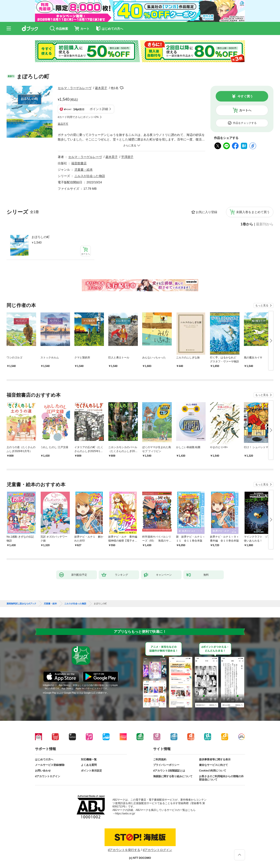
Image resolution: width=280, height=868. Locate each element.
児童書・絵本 (84, 170)
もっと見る (262, 305)
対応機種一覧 (89, 759)
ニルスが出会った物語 (90, 176)
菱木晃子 (101, 88)
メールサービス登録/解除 (50, 765)
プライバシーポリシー (166, 765)
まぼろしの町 (40, 237)
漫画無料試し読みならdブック (21, 604)
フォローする (122, 88)
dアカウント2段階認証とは (169, 771)
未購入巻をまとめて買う (253, 212)
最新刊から (265, 224)
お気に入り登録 (206, 212)
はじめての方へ (44, 759)
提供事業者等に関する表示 (215, 759)
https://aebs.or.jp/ (125, 814)
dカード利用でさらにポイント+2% (78, 117)
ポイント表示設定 (91, 771)
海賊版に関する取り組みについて (173, 776)
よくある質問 (89, 765)
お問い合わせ (43, 771)
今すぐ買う (245, 96)
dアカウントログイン (48, 776)
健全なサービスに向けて (213, 765)
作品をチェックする (245, 123)
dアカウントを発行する (124, 850)
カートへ (245, 110)
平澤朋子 (127, 157)
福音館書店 (79, 163)
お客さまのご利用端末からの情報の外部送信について (221, 778)
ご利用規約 (160, 759)
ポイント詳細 (99, 109)
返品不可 (63, 124)
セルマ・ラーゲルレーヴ (75, 88)
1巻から (247, 224)
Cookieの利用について (213, 771)
